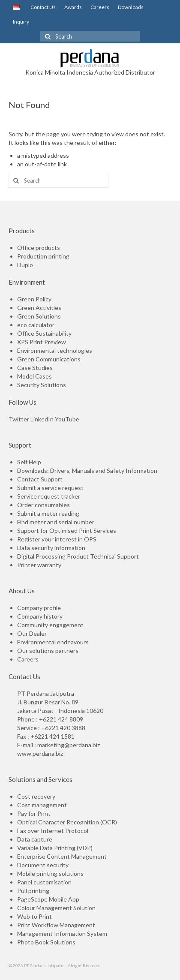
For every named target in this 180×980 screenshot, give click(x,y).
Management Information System (62, 933)
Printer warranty (39, 565)
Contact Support (40, 479)
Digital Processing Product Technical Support (78, 556)
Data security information (51, 548)
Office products (39, 248)
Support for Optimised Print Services (67, 531)
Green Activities (39, 308)
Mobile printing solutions (50, 873)
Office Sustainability (44, 333)
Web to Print (34, 916)
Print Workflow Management (56, 925)
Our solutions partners (48, 651)
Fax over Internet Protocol (53, 831)
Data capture (35, 839)
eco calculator (36, 325)
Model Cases (34, 376)
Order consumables (43, 505)
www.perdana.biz (40, 753)
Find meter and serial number (56, 522)
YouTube (67, 419)
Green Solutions (39, 316)
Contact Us (42, 7)
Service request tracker (49, 496)
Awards (73, 7)
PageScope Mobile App (48, 899)
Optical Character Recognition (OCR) (67, 822)
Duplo (25, 265)
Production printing (43, 256)
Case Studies (35, 368)
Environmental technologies (55, 350)
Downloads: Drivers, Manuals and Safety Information (87, 470)
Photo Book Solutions (46, 942)
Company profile (39, 608)
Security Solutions (42, 385)
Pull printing (33, 891)
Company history (40, 616)
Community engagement (50, 625)
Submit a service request (50, 488)
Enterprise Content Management (62, 856)
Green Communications (49, 359)
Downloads (131, 7)
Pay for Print (34, 813)
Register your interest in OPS (57, 539)
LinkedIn (42, 419)
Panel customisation (44, 882)
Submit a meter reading (48, 513)
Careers (100, 7)
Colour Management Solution (56, 908)
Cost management (42, 805)
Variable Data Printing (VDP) (55, 848)
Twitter (19, 419)
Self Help (29, 462)
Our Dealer (32, 633)
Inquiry (21, 22)
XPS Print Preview (42, 342)
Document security (43, 865)
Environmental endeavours (53, 642)
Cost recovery (36, 796)
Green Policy (34, 299)
